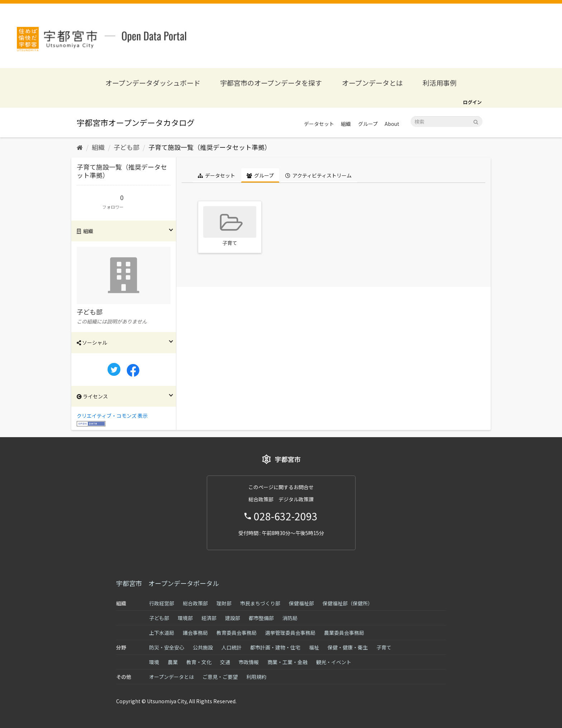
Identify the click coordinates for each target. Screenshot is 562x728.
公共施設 (203, 647)
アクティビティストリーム (318, 175)
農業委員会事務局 (344, 633)
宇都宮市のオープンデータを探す (271, 83)
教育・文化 (199, 662)
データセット (319, 124)
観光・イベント (334, 662)
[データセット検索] (447, 122)
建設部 (233, 618)
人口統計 (232, 647)
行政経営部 (162, 603)
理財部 (224, 603)
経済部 (209, 618)
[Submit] (476, 121)
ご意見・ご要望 (220, 677)
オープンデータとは (372, 83)
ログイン (472, 102)
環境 (154, 662)
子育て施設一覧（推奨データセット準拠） (210, 147)
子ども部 (127, 147)
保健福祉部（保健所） (348, 603)
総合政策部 (195, 603)
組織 (346, 124)
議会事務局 (195, 633)
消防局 (290, 618)
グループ (368, 124)
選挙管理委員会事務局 (290, 633)
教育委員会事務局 (237, 633)
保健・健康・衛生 (348, 647)
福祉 (314, 647)
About (392, 124)
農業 (173, 662)
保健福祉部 (301, 603)
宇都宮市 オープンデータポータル (168, 583)
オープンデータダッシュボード (153, 83)
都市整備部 (261, 618)
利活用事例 (440, 83)
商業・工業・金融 (287, 662)
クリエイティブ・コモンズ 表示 (112, 416)
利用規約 (256, 677)
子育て (384, 647)
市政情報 (249, 662)
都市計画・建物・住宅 (275, 647)
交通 (225, 662)
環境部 (185, 618)
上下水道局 (162, 633)
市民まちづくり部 (260, 603)
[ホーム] (80, 147)
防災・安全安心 (167, 647)
